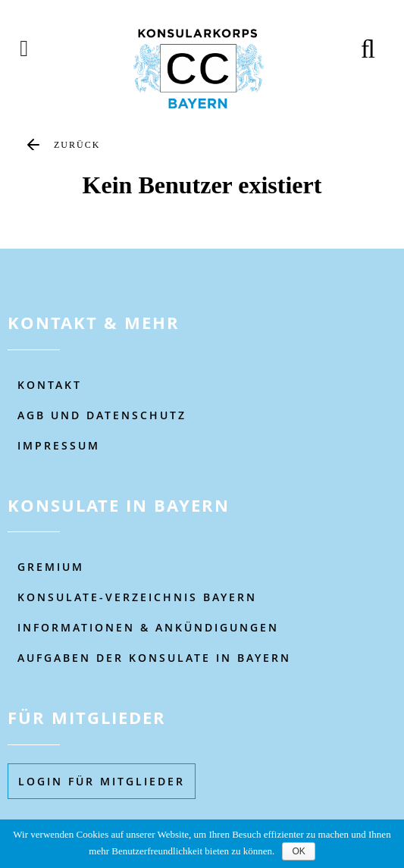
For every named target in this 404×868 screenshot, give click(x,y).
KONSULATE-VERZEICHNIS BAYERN (137, 597)
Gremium (51, 567)
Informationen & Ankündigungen (148, 627)
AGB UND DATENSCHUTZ (102, 415)
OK (298, 851)
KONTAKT (50, 385)
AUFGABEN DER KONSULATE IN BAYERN (154, 658)
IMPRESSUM (59, 445)
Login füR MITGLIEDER (102, 781)
